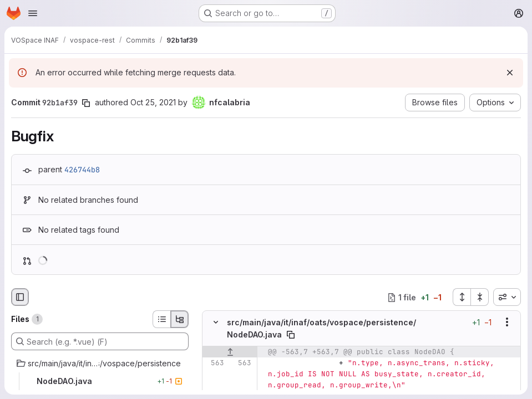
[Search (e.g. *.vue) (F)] (100, 341)
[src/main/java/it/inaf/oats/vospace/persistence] (100, 364)
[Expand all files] (462, 297)
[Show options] (507, 322)
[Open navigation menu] (33, 13)
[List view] (161, 319)
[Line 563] (215, 363)
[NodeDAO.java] (100, 381)
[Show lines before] (230, 352)
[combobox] (507, 297)
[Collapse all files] (480, 297)
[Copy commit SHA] (86, 103)
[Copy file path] (291, 335)
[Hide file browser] (20, 297)
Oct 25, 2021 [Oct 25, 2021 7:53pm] (153, 102)
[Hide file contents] (216, 322)
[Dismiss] (510, 73)
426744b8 (82, 170)
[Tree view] (180, 319)
